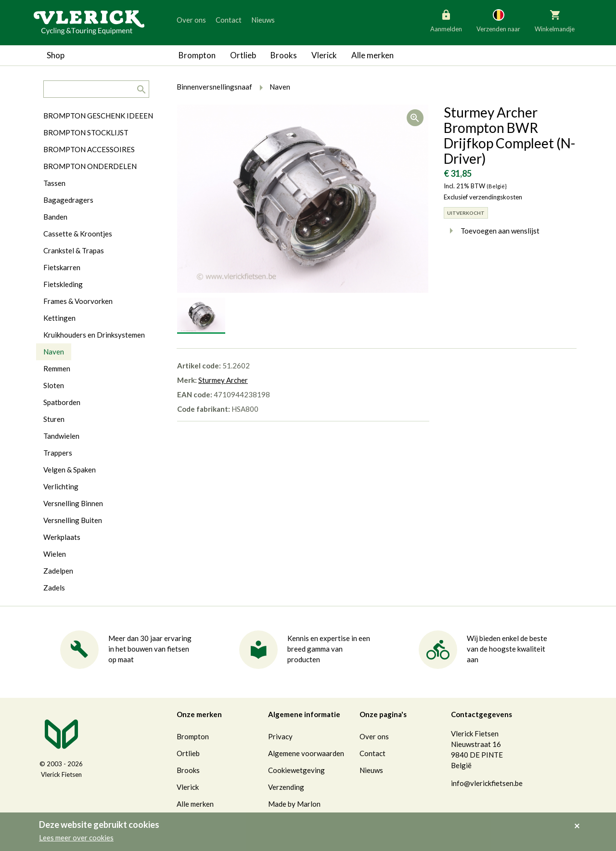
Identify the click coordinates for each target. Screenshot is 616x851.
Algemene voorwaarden (306, 753)
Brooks (284, 55)
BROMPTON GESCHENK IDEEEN (98, 116)
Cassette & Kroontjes (78, 234)
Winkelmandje (555, 20)
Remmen (57, 368)
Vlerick (324, 55)
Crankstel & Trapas (74, 250)
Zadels (54, 588)
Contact (229, 20)
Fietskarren (62, 267)
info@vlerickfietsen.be (487, 783)
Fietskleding (63, 284)
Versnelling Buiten (73, 520)
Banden (55, 217)
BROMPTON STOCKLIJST (86, 132)
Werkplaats (62, 537)
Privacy (280, 736)
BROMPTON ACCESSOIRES (89, 149)
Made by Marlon (294, 804)
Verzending (286, 787)
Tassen (54, 183)
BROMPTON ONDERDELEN (90, 166)
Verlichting (61, 486)
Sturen (54, 419)
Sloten (54, 385)
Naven (54, 352)
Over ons (191, 20)
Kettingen (59, 318)
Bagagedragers (68, 200)
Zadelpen (58, 571)
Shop (56, 55)
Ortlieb (243, 55)
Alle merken (372, 55)
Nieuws (263, 20)
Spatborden (62, 402)
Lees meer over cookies (76, 838)
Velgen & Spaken (70, 470)
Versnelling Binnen (73, 503)
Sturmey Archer (223, 380)
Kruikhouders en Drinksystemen (94, 335)
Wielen (55, 554)
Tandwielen (61, 436)
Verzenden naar (498, 20)
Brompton (197, 55)
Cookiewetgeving (296, 770)
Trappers (58, 453)
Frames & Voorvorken (78, 301)
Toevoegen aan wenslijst (492, 231)
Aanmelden (446, 20)
